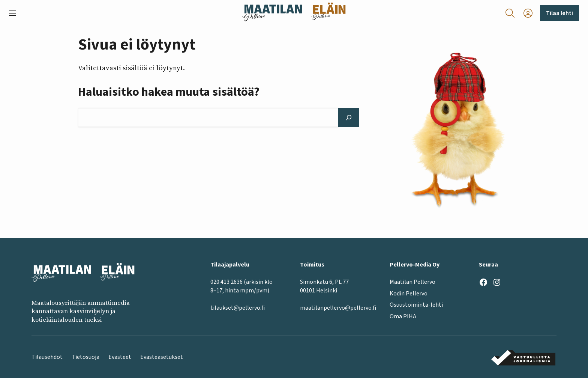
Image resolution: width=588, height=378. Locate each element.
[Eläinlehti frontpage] (328, 13)
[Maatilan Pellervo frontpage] (272, 13)
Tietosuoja (85, 357)
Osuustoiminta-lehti (416, 305)
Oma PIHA (403, 316)
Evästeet (120, 357)
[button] (15, 13)
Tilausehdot (47, 357)
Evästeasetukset (162, 357)
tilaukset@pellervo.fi (238, 308)
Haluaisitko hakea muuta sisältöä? (169, 92)
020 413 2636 (226, 282)
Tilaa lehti (559, 13)
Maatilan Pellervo (412, 282)
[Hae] (349, 117)
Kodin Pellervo (409, 294)
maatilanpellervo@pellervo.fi (338, 308)
